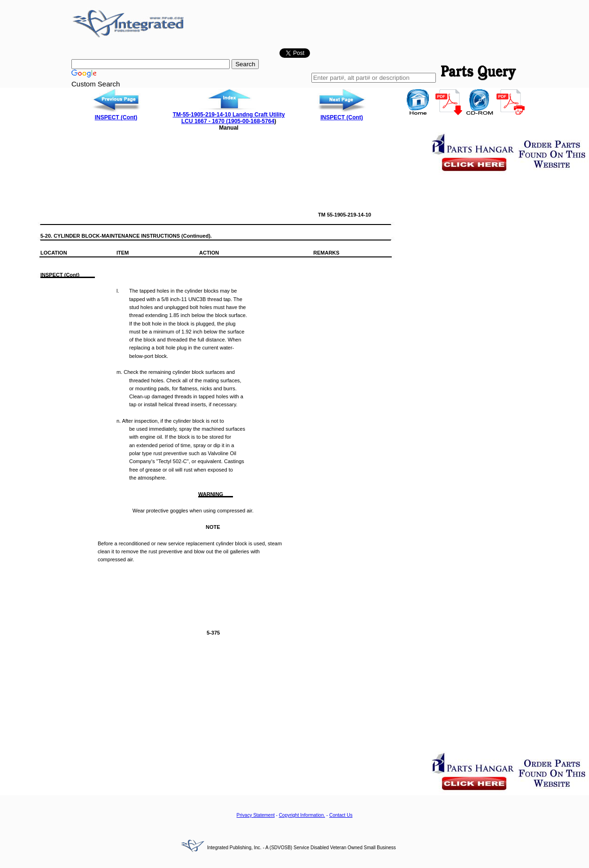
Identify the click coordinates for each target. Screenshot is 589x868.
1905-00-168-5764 (251, 121)
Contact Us (341, 815)
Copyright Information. (302, 815)
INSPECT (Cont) (116, 117)
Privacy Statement (256, 815)
